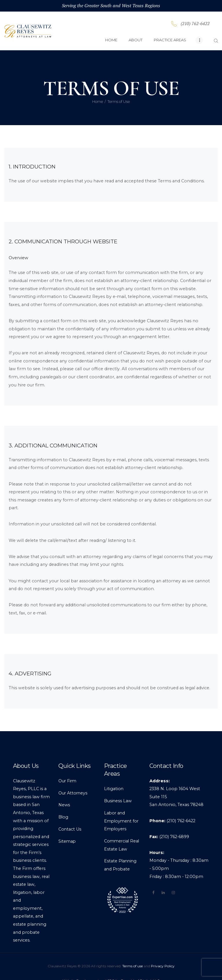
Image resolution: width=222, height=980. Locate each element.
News (64, 791)
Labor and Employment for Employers (122, 807)
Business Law (118, 787)
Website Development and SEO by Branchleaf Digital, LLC (111, 967)
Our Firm (68, 766)
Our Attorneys (73, 779)
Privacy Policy (163, 952)
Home (98, 87)
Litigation (114, 775)
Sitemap (67, 827)
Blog (63, 803)
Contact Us (70, 815)
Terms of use (133, 952)
